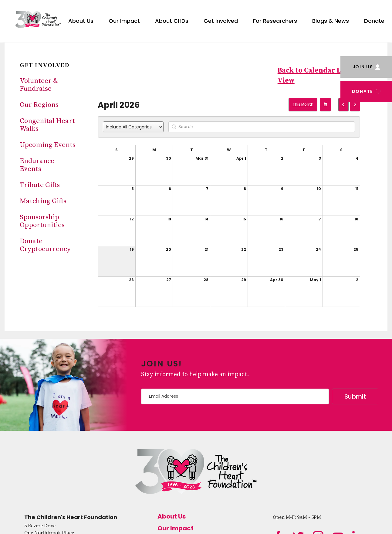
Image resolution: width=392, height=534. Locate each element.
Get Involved (221, 21)
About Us (81, 21)
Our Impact (124, 21)
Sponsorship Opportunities (42, 221)
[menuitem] (81, 20)
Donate (374, 21)
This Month (303, 104)
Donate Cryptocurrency (45, 245)
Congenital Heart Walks (47, 125)
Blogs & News (331, 21)
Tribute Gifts (40, 185)
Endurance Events (37, 165)
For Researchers (275, 21)
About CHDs (172, 21)
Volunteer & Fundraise (39, 85)
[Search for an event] (262, 127)
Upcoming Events (48, 145)
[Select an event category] (133, 127)
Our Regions (39, 105)
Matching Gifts (43, 201)
